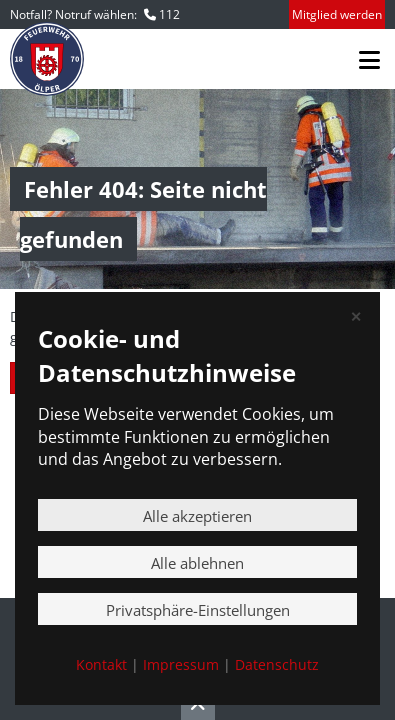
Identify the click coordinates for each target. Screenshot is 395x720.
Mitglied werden (337, 14)
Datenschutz (277, 664)
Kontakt (101, 664)
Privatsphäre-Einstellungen (198, 610)
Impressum (181, 664)
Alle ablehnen (197, 563)
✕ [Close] (356, 316)
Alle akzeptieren (197, 516)
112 (169, 14)
